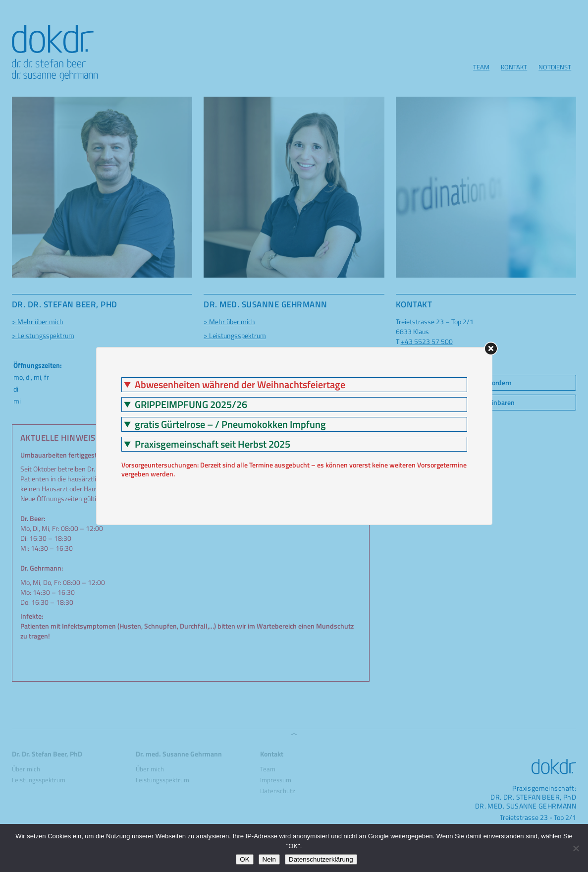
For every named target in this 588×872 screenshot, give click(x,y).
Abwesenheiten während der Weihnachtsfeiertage (240, 385)
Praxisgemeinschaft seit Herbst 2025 (213, 444)
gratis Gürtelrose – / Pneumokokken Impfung (230, 424)
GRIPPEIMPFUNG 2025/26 (191, 405)
